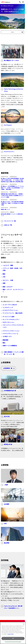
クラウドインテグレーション (11, 331)
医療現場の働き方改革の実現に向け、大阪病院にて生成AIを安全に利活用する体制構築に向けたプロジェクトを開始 (12, 196)
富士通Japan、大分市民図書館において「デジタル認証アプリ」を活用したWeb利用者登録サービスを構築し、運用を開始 (12, 188)
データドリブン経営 (8, 317)
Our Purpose (6, 125)
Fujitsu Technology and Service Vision (12, 90)
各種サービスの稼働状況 (10, 346)
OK (13, 638)
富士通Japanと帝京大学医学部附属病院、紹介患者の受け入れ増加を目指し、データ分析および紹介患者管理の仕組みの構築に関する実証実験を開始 (12, 180)
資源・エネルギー (8, 287)
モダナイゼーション (8, 322)
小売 (4, 277)
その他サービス (7, 336)
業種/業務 (5, 340)
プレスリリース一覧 (8, 221)
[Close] (24, 624)
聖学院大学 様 (6, 445)
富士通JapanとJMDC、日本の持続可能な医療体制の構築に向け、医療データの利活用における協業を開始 (12, 203)
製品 (4, 343)
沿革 (4, 524)
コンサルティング (8, 308)
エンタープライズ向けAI (10, 305)
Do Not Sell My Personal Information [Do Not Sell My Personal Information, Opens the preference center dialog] (13, 642)
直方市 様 (5, 417)
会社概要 (5, 504)
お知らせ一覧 (6, 225)
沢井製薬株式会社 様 (8, 391)
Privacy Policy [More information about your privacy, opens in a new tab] (11, 634)
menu (17, 32)
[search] (20, 2)
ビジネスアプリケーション (10, 310)
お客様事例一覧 (9, 368)
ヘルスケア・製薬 (8, 265)
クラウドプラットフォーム (10, 334)
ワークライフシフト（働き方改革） (13, 313)
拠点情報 (5, 543)
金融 (4, 283)
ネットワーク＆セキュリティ (11, 320)
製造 (4, 274)
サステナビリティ (8, 152)
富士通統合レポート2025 (10, 61)
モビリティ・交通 (8, 280)
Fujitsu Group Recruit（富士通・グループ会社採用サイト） (12, 607)
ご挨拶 (4, 485)
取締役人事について (5, 209)
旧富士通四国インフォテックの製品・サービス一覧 (12, 353)
